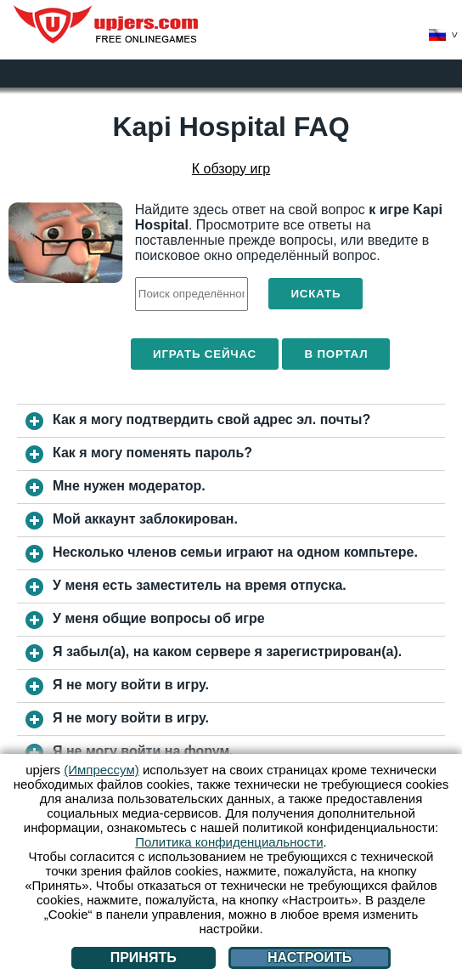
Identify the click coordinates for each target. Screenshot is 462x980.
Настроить (310, 957)
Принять (144, 957)
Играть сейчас (205, 354)
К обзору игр (231, 169)
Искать (316, 294)
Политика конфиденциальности (229, 842)
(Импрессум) (101, 770)
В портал (336, 354)
